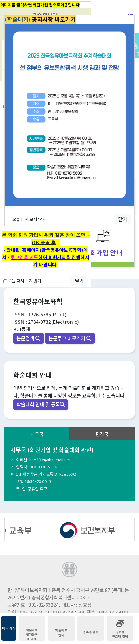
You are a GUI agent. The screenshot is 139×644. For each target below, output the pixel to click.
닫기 (79, 281)
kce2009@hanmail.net (50, 460)
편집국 (102, 434)
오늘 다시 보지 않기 (22, 281)
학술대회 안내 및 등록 (41, 404)
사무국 (37, 434)
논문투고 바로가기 (70, 338)
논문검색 (28, 338)
